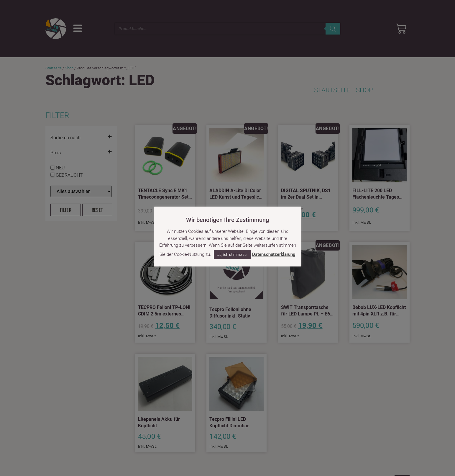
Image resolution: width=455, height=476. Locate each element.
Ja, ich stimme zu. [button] (232, 255)
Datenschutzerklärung (274, 254)
